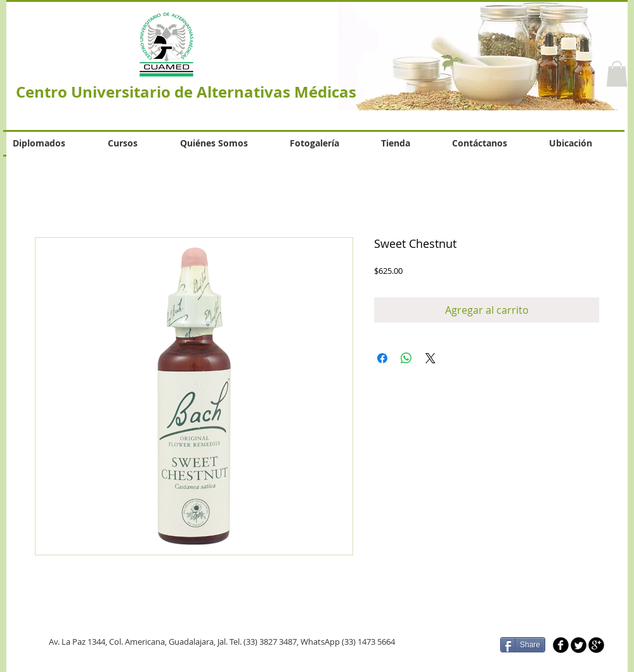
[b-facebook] (561, 645)
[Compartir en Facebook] (382, 358)
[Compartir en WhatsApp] (406, 358)
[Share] (523, 645)
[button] (617, 74)
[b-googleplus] (596, 645)
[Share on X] (430, 358)
